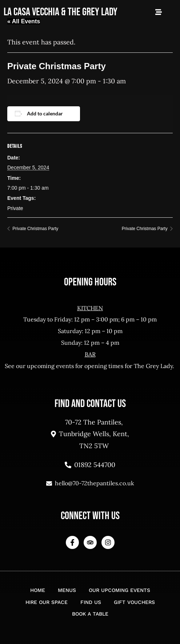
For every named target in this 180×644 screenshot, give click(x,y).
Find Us (91, 602)
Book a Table (90, 614)
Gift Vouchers (134, 602)
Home (38, 590)
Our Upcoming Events (119, 590)
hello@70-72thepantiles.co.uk (90, 483)
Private (15, 208)
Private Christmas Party (35, 229)
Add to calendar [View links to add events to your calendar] (45, 113)
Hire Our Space (47, 602)
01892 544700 (90, 465)
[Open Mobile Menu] (159, 12)
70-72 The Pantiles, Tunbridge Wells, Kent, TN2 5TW (90, 434)
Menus (67, 590)
